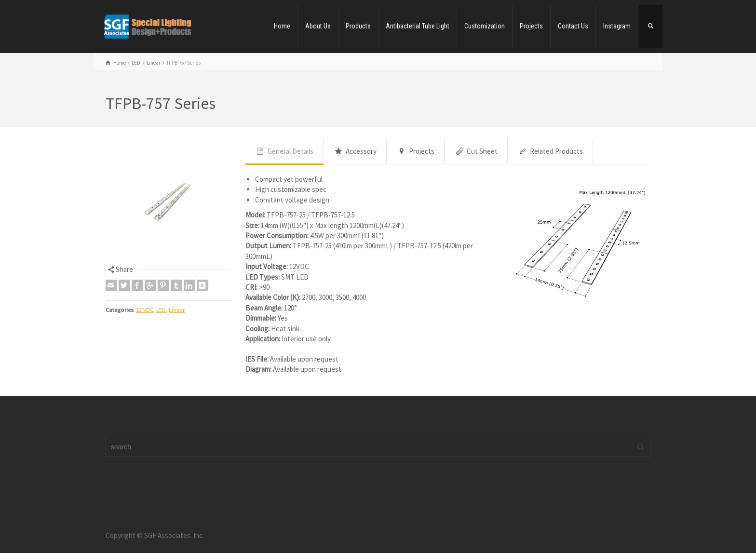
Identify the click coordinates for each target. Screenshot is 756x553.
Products (358, 26)
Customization (485, 26)
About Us (318, 26)
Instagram (617, 26)
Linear (177, 310)
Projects (531, 26)
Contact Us (573, 26)
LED (161, 310)
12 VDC (145, 310)
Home (282, 26)
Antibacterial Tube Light (418, 26)
